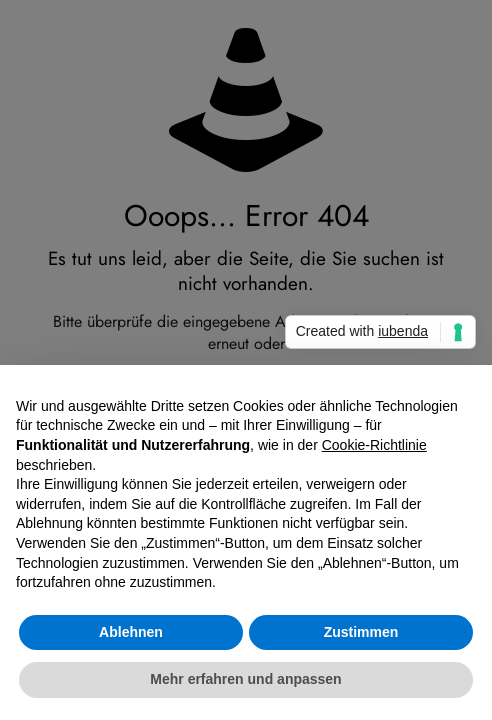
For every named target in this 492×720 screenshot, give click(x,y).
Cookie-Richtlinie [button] (374, 445)
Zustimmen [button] (361, 632)
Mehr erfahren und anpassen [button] (245, 679)
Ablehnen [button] (131, 632)
